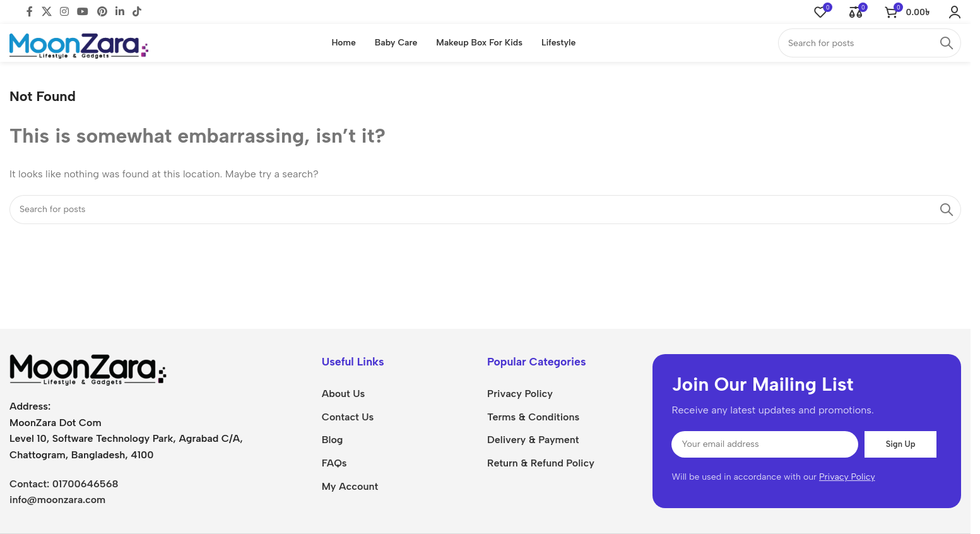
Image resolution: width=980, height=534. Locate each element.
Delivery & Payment (533, 438)
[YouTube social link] (83, 11)
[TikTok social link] (137, 11)
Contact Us (348, 414)
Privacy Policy (520, 392)
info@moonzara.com (57, 498)
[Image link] (88, 367)
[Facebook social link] (30, 11)
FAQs (334, 461)
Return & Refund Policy (541, 461)
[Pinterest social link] (102, 11)
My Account (350, 484)
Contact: (31, 481)
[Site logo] (79, 40)
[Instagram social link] (64, 11)
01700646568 (86, 481)
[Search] (870, 41)
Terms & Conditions (533, 414)
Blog (333, 438)
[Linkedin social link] (120, 11)
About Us (344, 392)
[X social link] (46, 11)
